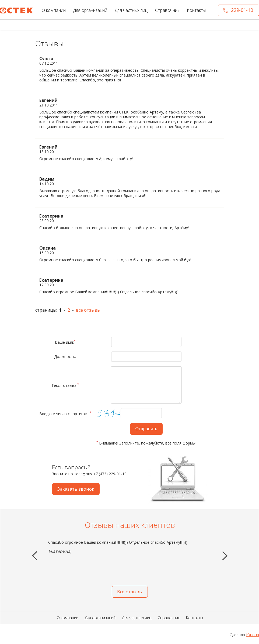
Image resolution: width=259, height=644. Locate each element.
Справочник (167, 10)
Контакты (196, 10)
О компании (54, 10)
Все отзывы (130, 592)
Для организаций (90, 10)
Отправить (146, 429)
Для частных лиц (131, 10)
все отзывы (88, 310)
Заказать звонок (76, 489)
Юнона (253, 635)
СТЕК (17, 11)
